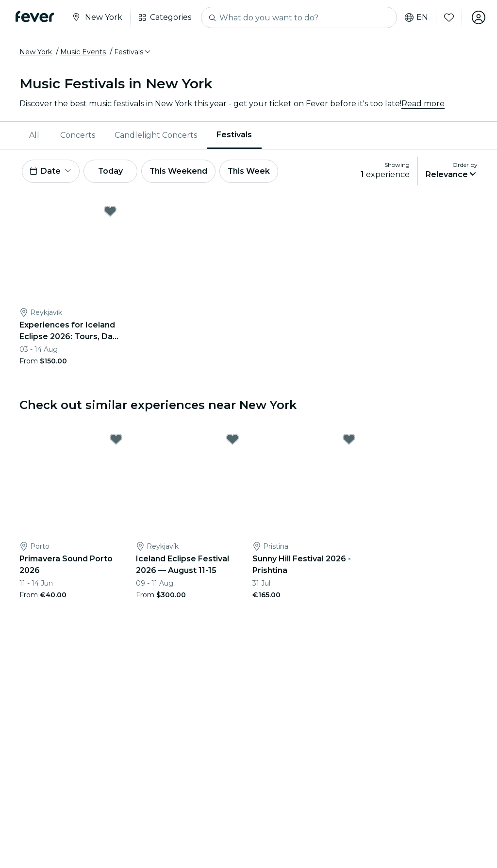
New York (36, 52)
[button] (133, 52)
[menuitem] (35, 135)
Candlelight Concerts (156, 135)
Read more (423, 104)
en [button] (416, 17)
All (34, 135)
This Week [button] (250, 171)
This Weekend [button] (179, 171)
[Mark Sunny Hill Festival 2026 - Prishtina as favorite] (349, 439)
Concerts (78, 135)
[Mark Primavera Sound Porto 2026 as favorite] (116, 439)
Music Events (83, 52)
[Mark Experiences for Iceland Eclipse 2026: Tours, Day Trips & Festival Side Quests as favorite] (110, 211)
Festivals (234, 135)
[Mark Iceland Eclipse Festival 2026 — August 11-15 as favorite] (232, 439)
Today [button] (111, 171)
